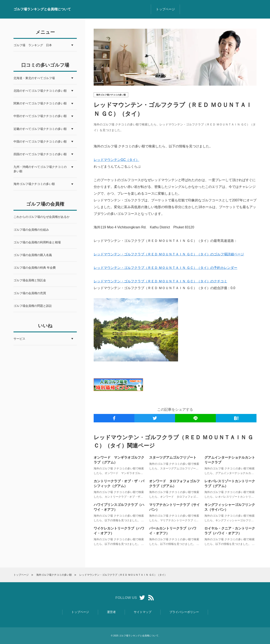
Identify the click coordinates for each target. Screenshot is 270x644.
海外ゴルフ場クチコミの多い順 (111, 95)
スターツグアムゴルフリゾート (173, 457)
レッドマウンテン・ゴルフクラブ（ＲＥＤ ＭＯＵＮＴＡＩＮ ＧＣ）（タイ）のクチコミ (160, 281)
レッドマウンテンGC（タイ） (116, 160)
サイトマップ (143, 612)
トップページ (165, 9)
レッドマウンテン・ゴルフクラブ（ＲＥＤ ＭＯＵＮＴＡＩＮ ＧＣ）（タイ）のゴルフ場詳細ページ (169, 254)
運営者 (111, 612)
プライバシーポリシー (184, 612)
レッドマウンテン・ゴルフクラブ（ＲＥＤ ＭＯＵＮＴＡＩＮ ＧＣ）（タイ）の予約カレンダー (165, 268)
